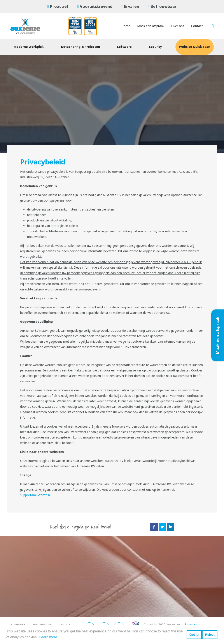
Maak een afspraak (151, 26)
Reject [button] (210, 635)
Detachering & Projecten (80, 47)
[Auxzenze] (29, 26)
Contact (197, 26)
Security (155, 47)
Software (124, 47)
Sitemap (191, 625)
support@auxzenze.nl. (36, 495)
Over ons (178, 26)
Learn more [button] (48, 637)
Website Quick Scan (195, 47)
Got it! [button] (194, 635)
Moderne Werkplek (29, 47)
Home (126, 26)
